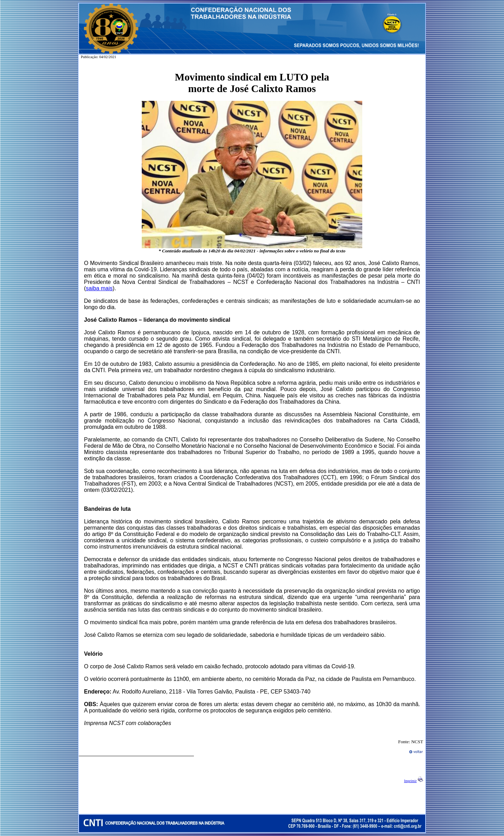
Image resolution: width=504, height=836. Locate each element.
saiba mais (99, 288)
